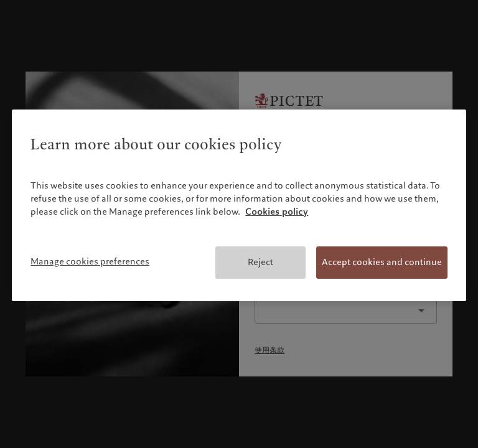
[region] (239, 205)
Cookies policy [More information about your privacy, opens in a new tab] (277, 212)
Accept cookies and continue (382, 262)
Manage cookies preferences (90, 261)
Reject (260, 262)
